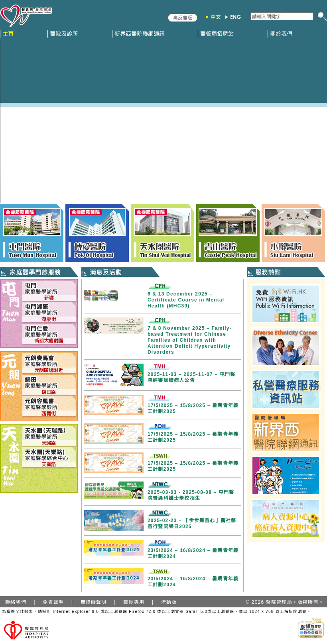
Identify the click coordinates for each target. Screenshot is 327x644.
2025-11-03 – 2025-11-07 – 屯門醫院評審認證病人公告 (191, 377)
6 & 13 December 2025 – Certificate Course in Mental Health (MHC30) (186, 300)
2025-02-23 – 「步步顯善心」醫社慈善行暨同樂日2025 (192, 524)
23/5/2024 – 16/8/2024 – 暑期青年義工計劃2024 (193, 553)
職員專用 (134, 602)
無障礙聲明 (94, 602)
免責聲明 (53, 602)
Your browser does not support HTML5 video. (163, 121)
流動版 (169, 602)
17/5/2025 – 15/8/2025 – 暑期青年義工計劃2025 (193, 408)
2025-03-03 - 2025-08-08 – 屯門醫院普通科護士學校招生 (191, 495)
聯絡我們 (16, 602)
